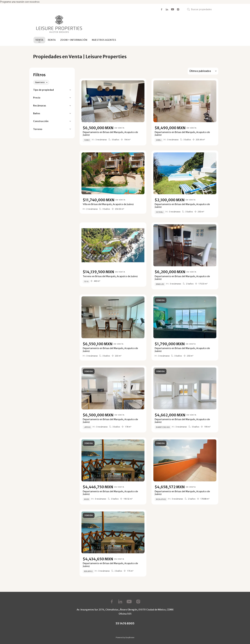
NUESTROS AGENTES (104, 40)
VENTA (39, 40)
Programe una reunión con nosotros (20, 2)
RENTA (52, 40)
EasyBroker (130, 638)
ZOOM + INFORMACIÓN (74, 40)
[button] (52, 90)
